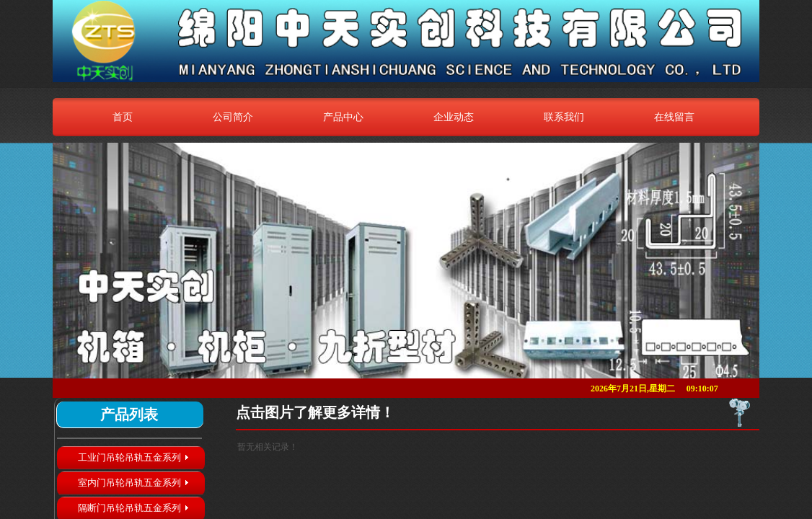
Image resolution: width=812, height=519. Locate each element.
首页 (123, 117)
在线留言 (674, 117)
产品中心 (343, 117)
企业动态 (454, 117)
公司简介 (233, 117)
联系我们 (564, 117)
